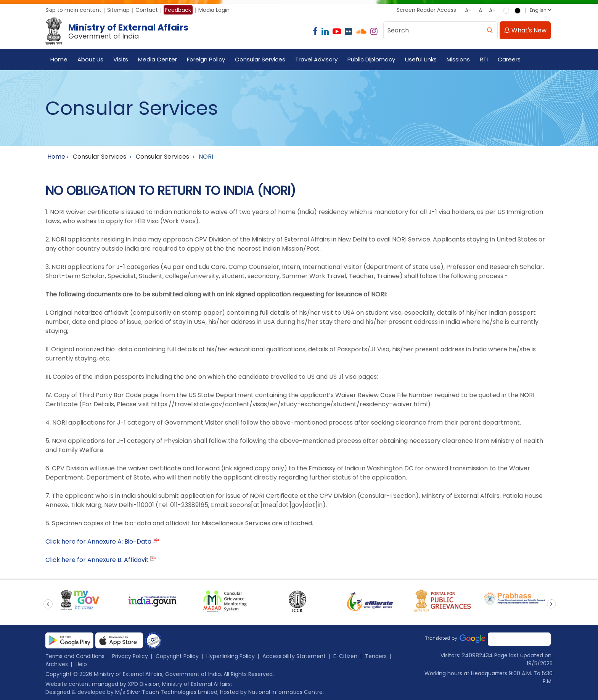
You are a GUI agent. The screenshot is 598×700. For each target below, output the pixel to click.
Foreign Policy (206, 59)
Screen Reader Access (426, 10)
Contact (147, 10)
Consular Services (260, 59)
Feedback (178, 10)
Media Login (214, 10)
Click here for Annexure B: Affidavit (97, 560)
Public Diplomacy (371, 59)
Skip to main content (73, 10)
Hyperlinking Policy (231, 656)
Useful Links (421, 59)
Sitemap (118, 10)
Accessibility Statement (294, 656)
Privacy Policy (130, 656)
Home (59, 59)
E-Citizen (345, 656)
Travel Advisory (316, 59)
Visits (121, 59)
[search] (490, 30)
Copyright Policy (177, 656)
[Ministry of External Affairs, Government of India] (118, 31)
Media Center (158, 59)
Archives (57, 664)
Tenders (376, 656)
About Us (90, 59)
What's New (525, 30)
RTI (484, 59)
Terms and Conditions (75, 656)
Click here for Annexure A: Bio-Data (98, 541)
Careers (509, 59)
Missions (458, 59)
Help (81, 664)
